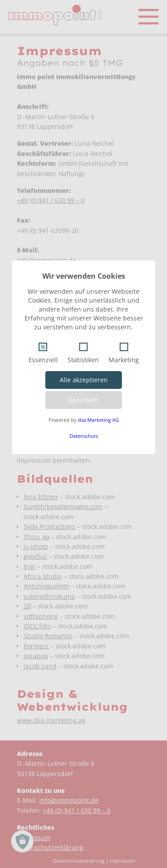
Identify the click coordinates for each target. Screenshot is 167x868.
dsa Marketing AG (98, 420)
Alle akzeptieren (84, 380)
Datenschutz (84, 436)
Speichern (84, 400)
